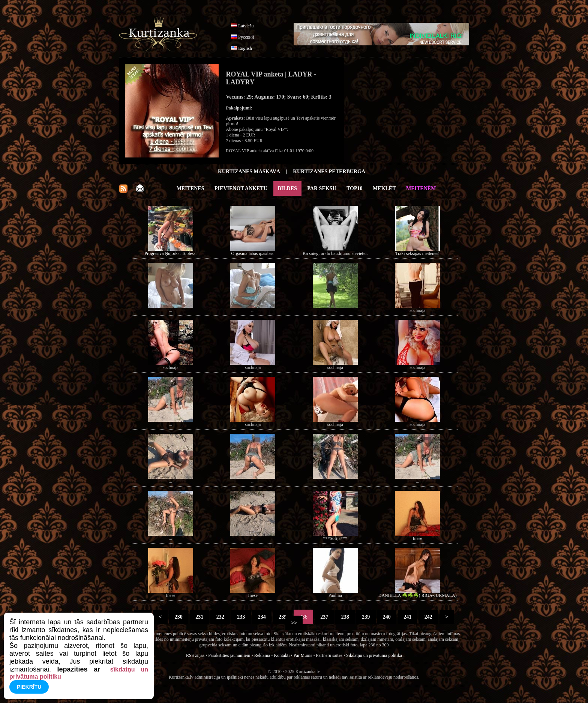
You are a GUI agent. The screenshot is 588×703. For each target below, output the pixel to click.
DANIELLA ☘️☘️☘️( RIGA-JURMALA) (418, 595)
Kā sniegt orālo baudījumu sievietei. (335, 253)
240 (387, 617)
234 (262, 617)
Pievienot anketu (241, 188)
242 (428, 617)
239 (366, 617)
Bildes (287, 188)
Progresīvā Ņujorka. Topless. (170, 253)
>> (294, 623)
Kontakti (282, 655)
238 (345, 617)
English (245, 48)
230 (178, 617)
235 (283, 617)
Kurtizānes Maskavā (249, 172)
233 (241, 617)
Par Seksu (322, 188)
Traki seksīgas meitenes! (417, 253)
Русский (246, 37)
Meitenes (190, 188)
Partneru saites (329, 655)
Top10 (355, 188)
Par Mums (303, 655)
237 (324, 617)
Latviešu (246, 26)
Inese (253, 595)
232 (220, 617)
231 (199, 617)
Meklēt (384, 188)
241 (408, 617)
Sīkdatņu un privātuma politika (374, 655)
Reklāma (262, 655)
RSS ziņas (195, 655)
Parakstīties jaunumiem (229, 655)
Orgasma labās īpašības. (253, 253)
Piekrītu (29, 687)
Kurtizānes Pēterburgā (329, 172)
